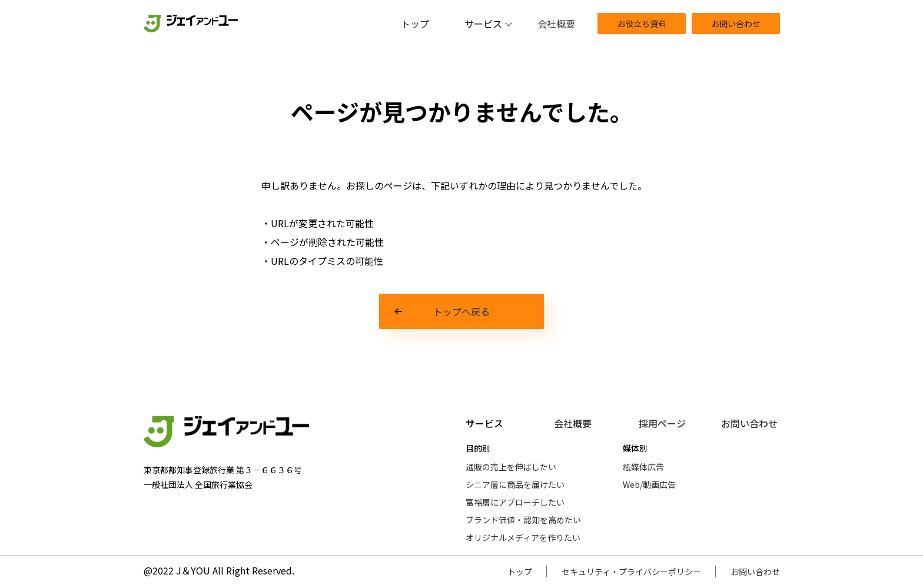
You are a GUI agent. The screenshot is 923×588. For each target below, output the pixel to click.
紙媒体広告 (643, 467)
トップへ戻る (462, 311)
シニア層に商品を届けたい (515, 484)
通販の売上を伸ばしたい (511, 467)
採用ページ (662, 423)
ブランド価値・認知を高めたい (523, 520)
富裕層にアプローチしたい (515, 502)
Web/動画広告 (649, 484)
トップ (415, 24)
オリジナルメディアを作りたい (523, 537)
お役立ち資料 (642, 24)
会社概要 (556, 24)
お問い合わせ (736, 24)
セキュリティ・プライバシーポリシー (631, 572)
